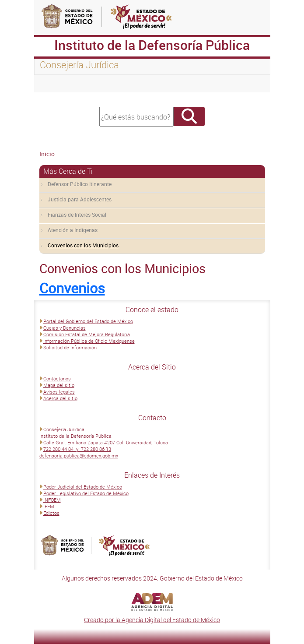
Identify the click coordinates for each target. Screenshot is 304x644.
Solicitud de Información (70, 347)
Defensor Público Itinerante (80, 184)
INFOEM (52, 500)
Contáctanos (57, 378)
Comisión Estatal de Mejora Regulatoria (87, 334)
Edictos (51, 513)
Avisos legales (59, 392)
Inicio (47, 154)
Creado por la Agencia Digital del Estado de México (152, 620)
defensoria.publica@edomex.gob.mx (79, 456)
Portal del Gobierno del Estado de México (88, 321)
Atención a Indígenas (73, 230)
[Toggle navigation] (52, 84)
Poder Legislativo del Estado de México (86, 493)
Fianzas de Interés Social (77, 215)
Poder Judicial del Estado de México (83, 487)
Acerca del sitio (60, 398)
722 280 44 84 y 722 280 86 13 (77, 449)
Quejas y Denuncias (65, 328)
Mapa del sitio (59, 385)
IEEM (49, 506)
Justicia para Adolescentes (80, 199)
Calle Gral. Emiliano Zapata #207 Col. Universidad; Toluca (106, 442)
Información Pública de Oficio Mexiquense (89, 341)
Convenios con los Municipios (83, 245)
